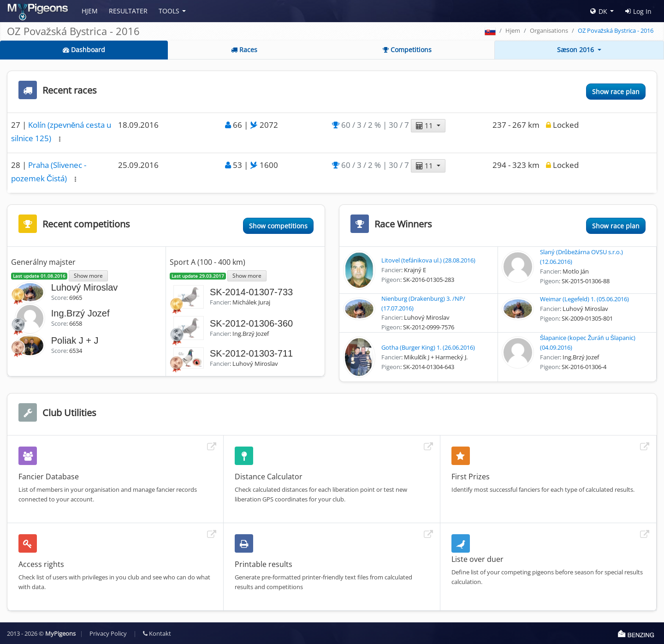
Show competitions (278, 226)
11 (425, 125)
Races (244, 50)
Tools (169, 11)
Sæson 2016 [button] (576, 50)
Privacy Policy (108, 633)
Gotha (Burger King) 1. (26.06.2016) (428, 347)
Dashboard (84, 50)
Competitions (407, 50)
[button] (60, 139)
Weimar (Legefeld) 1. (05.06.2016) (584, 299)
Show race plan (616, 92)
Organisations (549, 30)
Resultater (128, 11)
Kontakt (157, 633)
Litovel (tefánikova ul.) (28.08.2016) (428, 260)
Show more (88, 275)
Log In (638, 11)
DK (599, 11)
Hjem (90, 11)
